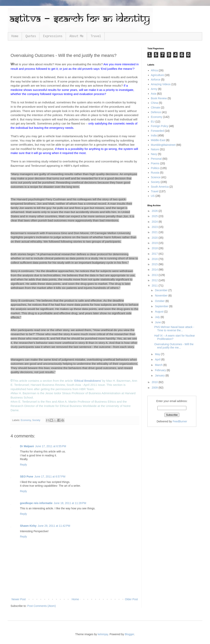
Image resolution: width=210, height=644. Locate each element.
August (159, 312)
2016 (155, 259)
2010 (155, 382)
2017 (155, 254)
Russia (155, 173)
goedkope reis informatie (36, 503)
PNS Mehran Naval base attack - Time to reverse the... (174, 329)
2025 (155, 216)
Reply (23, 465)
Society (36, 420)
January (160, 375)
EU (153, 122)
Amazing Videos (161, 84)
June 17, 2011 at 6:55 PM (51, 446)
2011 (155, 286)
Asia (154, 94)
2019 (155, 243)
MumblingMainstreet (163, 145)
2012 (155, 280)
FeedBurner (180, 421)
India (154, 135)
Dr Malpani (27, 446)
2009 (155, 388)
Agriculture (157, 75)
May (158, 354)
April (158, 359)
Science (156, 177)
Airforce (156, 80)
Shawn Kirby (28, 526)
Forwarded (157, 131)
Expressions (53, 36)
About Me (76, 36)
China (155, 103)
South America (160, 187)
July (158, 317)
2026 (155, 211)
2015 (155, 264)
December (162, 290)
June (158, 322)
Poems (155, 163)
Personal (156, 159)
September (162, 306)
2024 (155, 222)
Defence (156, 112)
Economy (26, 420)
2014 (155, 270)
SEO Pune (27, 477)
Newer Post (19, 599)
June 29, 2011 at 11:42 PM (54, 526)
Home (15, 36)
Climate (156, 107)
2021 (155, 232)
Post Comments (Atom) (42, 606)
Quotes (31, 36)
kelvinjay (103, 634)
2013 (155, 275)
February (161, 370)
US (153, 196)
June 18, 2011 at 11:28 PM (70, 503)
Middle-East (158, 140)
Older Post (131, 599)
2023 (155, 227)
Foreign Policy (160, 126)
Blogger (129, 634)
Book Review (159, 98)
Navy (154, 154)
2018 (155, 248)
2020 (155, 238)
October (160, 301)
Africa (154, 70)
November (162, 296)
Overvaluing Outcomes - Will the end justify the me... (174, 346)
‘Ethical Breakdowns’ (87, 381)
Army (154, 89)
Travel (96, 36)
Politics (155, 168)
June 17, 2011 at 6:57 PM (50, 477)
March (159, 365)
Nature (155, 149)
